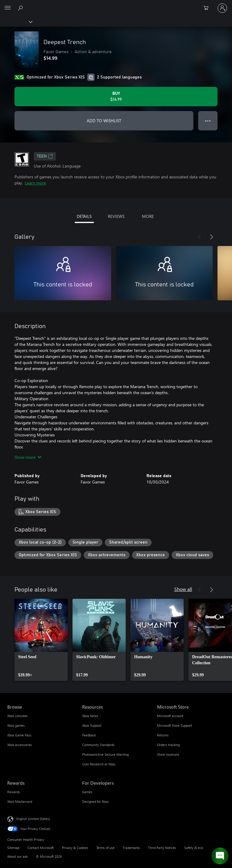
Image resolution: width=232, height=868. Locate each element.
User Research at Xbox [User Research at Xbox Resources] (99, 764)
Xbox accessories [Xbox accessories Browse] (20, 745)
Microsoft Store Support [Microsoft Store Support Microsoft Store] (175, 725)
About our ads (18, 856)
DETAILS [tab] (84, 216)
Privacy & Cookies (75, 848)
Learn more (35, 183)
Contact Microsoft (41, 848)
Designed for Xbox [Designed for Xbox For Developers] (95, 801)
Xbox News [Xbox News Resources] (90, 716)
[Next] (211, 237)
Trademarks (131, 848)
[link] (41, 640)
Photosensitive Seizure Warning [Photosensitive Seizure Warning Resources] (105, 754)
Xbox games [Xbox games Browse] (16, 725)
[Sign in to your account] (222, 8)
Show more (28, 457)
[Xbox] (16, 21)
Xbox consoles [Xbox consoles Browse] (18, 716)
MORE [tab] (148, 216)
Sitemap (13, 848)
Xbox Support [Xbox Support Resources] (92, 725)
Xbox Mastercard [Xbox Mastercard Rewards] (20, 801)
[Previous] (199, 237)
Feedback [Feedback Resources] (89, 735)
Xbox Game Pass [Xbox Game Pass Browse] (19, 735)
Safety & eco (194, 848)
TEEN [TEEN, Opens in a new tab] (45, 156)
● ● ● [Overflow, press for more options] (208, 121)
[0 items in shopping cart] (208, 8)
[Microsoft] (116, 5)
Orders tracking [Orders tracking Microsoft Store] (168, 745)
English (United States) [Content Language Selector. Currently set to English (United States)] (33, 819)
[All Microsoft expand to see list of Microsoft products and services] (8, 8)
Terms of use (105, 848)
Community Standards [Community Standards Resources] (98, 745)
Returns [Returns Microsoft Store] (163, 735)
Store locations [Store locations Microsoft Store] (168, 754)
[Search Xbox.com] (21, 8)
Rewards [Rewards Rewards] (14, 792)
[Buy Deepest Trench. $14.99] (116, 97)
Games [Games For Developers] (87, 792)
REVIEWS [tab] (116, 216)
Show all (183, 589)
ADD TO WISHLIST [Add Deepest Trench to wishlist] (104, 121)
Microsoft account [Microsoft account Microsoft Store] (170, 716)
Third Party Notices (162, 848)
